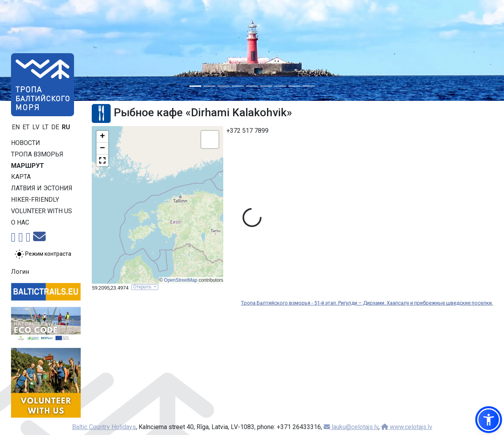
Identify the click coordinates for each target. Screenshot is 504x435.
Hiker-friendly (35, 200)
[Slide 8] (295, 86)
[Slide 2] (209, 86)
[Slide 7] (280, 86)
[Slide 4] (238, 86)
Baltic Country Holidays (104, 427)
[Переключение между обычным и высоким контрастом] (43, 254)
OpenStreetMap (181, 280)
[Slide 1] (195, 86)
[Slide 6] (266, 86)
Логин (20, 272)
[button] (102, 137)
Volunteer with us (42, 211)
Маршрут (28, 166)
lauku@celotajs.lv (351, 427)
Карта (21, 177)
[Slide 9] (309, 86)
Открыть (143, 287)
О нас (20, 222)
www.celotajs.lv (407, 427)
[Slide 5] (252, 86)
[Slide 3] (224, 86)
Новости (26, 143)
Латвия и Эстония (42, 188)
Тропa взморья (37, 154)
